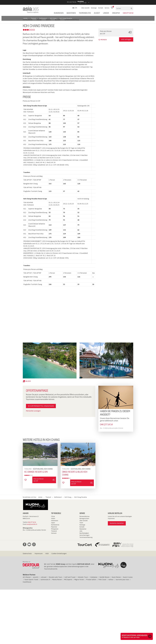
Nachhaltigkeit (84, 588)
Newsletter (83, 583)
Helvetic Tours (83, 632)
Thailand (54, 585)
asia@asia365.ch (32, 579)
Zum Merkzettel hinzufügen (41, 460)
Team (81, 577)
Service (107, 8)
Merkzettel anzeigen (33, 465)
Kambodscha (55, 579)
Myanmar (54, 581)
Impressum (39, 608)
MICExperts (68, 634)
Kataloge (94, 8)
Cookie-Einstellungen (59, 608)
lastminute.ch (45, 634)
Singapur (116, 13)
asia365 (36, 632)
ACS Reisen (27, 632)
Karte (48, 74)
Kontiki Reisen (105, 632)
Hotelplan (94, 632)
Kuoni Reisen (116, 632)
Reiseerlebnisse (84, 571)
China (53, 571)
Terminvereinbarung (86, 592)
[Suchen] (123, 8)
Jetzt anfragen (126, 94)
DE (73, 8)
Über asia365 (85, 8)
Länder (106, 13)
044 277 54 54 (128, 13)
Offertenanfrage (72, 74)
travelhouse (27, 636)
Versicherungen (84, 590)
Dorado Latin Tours (56, 632)
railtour (111, 634)
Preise (39, 74)
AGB (47, 608)
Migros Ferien (79, 634)
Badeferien (71, 13)
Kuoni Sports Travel (31, 634)
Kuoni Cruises (128, 632)
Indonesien (55, 575)
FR (76, 8)
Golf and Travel (70, 632)
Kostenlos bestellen (117, 578)
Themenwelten (85, 13)
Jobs (81, 585)
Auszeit (97, 13)
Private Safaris (91, 634)
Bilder (58, 74)
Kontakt (101, 8)
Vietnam (54, 588)
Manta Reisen (57, 634)
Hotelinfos (28, 74)
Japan (53, 577)
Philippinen (55, 583)
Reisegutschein (84, 573)
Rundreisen (59, 13)
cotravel (44, 632)
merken (103, 94)
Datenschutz (27, 608)
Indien (53, 573)
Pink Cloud (102, 634)
